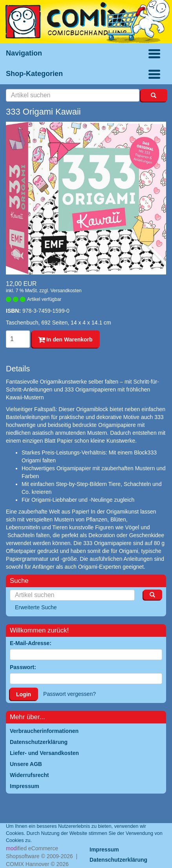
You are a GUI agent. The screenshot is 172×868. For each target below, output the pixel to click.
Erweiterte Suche (36, 607)
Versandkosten (66, 291)
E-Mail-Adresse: (31, 643)
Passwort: (23, 667)
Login (24, 694)
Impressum (104, 849)
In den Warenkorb (65, 339)
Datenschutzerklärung (118, 860)
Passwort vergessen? (70, 694)
